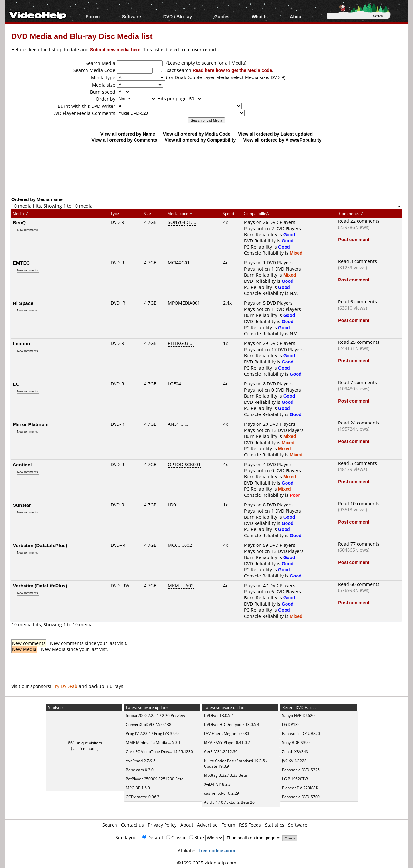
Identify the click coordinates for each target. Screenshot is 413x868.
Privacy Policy (162, 825)
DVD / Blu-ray (178, 17)
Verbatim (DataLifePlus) (40, 545)
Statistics (275, 825)
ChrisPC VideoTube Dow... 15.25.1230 (159, 752)
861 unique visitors (85, 743)
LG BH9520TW (295, 779)
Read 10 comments (359, 503)
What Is (260, 17)
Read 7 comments (358, 382)
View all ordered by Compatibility (200, 140)
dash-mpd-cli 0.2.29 (222, 793)
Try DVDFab (65, 686)
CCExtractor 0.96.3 (143, 797)
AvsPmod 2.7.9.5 (141, 761)
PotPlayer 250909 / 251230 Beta (155, 779)
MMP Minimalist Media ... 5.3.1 (153, 743)
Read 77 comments (359, 544)
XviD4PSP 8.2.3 (217, 784)
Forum (93, 17)
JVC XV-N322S (294, 761)
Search (110, 825)
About (296, 17)
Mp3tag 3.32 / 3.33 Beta (225, 775)
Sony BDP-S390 (296, 743)
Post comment (354, 239)
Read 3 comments (358, 261)
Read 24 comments (359, 423)
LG (16, 384)
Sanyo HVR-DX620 (298, 715)
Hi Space (23, 303)
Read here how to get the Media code (232, 70)
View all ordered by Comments (124, 140)
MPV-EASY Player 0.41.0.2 (227, 743)
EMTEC (21, 263)
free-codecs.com (217, 850)
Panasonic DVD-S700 (301, 797)
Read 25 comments (359, 342)
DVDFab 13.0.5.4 (219, 715)
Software (131, 17)
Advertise (207, 825)
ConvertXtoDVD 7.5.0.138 (149, 725)
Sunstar (22, 505)
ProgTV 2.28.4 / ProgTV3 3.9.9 (152, 734)
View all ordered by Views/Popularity (282, 140)
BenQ (19, 222)
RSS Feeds (250, 825)
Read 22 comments (359, 221)
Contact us (132, 825)
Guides (222, 17)
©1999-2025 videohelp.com (207, 863)
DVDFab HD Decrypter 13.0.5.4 (232, 725)
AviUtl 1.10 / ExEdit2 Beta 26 (229, 802)
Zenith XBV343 (295, 752)
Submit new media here (115, 50)
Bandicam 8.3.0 (140, 770)
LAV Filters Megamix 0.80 (227, 734)
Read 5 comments (358, 463)
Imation (21, 343)
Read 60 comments (359, 584)
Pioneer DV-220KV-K (300, 788)
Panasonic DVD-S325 (301, 770)
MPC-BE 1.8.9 (138, 788)
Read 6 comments (358, 302)
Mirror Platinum (31, 424)
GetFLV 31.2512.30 (221, 752)
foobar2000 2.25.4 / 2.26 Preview (155, 715)
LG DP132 (291, 725)
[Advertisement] (206, 169)
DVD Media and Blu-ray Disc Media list (82, 36)
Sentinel (22, 465)
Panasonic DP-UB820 (301, 734)
